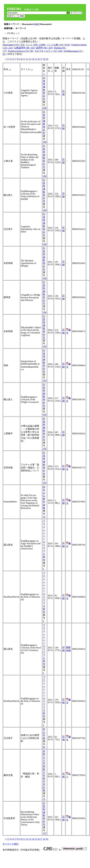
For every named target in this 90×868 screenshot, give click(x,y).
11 (24, 59)
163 (45, 346)
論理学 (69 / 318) (44, 48)
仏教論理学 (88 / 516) (24, 48)
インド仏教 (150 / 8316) (58, 45)
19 (47, 59)
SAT (37, 24)
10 (21, 59)
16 (38, 59)
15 (36, 59)
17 (41, 59)
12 (27, 59)
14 (33, 59)
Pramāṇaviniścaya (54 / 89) (21, 51)
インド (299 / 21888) (36, 45)
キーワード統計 (11, 844)
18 (44, 59)
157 (45, 833)
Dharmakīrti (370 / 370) (14, 45)
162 (45, 449)
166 (45, 108)
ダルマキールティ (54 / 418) (49, 51)
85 (44, 747)
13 (30, 59)
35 (44, 799)
